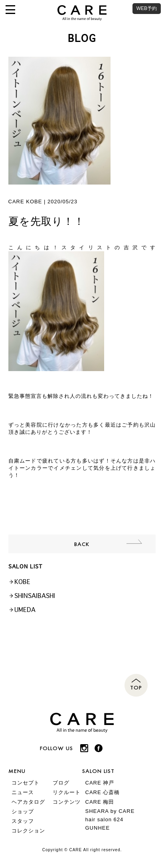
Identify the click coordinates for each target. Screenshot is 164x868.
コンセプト (26, 783)
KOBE (22, 582)
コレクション (28, 831)
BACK (82, 544)
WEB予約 (147, 8)
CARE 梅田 (100, 802)
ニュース (23, 792)
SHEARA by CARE (110, 811)
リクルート (67, 792)
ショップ (23, 811)
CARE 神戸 (100, 783)
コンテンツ (67, 802)
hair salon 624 (105, 819)
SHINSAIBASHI (35, 596)
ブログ (61, 783)
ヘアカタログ (28, 802)
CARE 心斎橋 (103, 792)
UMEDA (25, 610)
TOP (136, 687)
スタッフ (23, 821)
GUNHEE (98, 828)
